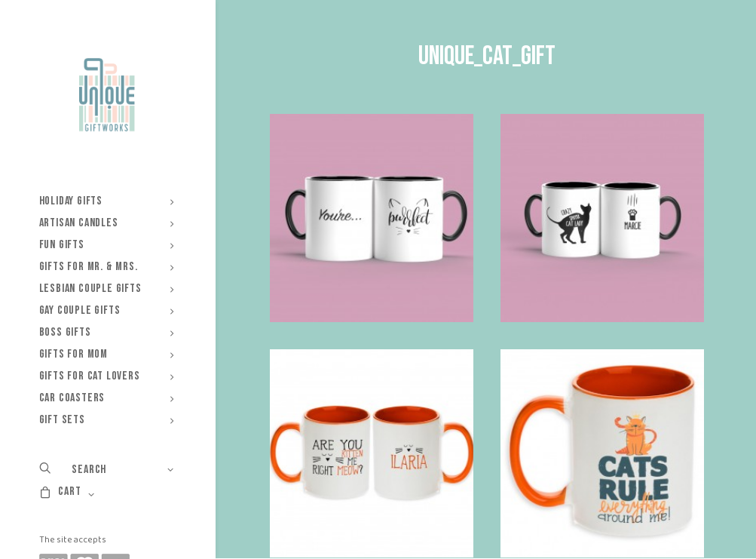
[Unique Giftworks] (107, 95)
